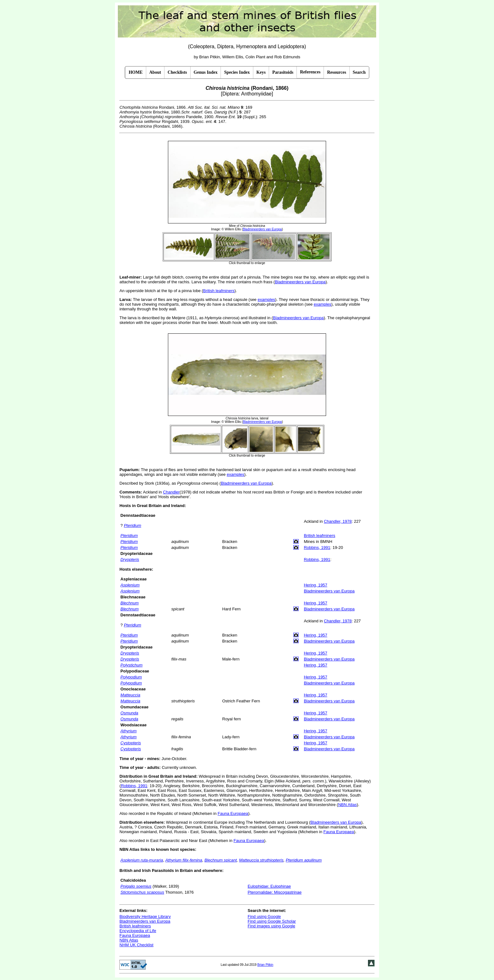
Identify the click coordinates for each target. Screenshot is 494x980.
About (155, 72)
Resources (336, 72)
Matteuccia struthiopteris (261, 860)
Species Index (237, 72)
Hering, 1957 (315, 585)
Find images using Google (271, 926)
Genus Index (206, 72)
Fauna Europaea (233, 813)
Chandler (171, 492)
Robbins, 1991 (317, 548)
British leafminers (219, 291)
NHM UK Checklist (136, 945)
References (310, 72)
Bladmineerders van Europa (300, 282)
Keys (261, 72)
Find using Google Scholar (272, 921)
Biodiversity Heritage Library (145, 917)
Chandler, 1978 (338, 521)
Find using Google (264, 917)
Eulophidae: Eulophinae (269, 886)
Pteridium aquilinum (304, 860)
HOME (135, 72)
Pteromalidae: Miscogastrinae (275, 892)
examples (267, 300)
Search (359, 72)
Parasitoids (283, 72)
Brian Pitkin (265, 965)
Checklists (177, 72)
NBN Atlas (347, 805)
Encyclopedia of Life (138, 931)
